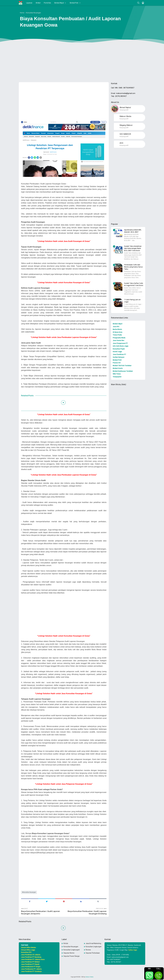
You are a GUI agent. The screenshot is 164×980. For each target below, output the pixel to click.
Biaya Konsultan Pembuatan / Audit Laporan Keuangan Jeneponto (40, 912)
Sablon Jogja (133, 950)
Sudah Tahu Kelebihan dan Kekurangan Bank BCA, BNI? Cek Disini (133, 248)
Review (88, 950)
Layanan (29, 3)
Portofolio (47, 3)
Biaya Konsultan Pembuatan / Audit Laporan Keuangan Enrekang (87, 912)
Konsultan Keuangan (29, 892)
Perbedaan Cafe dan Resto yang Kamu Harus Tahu (133, 267)
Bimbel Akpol (59, 3)
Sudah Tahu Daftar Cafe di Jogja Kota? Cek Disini (134, 284)
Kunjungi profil (124, 110)
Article (66, 943)
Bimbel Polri (74, 3)
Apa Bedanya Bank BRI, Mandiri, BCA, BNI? (133, 231)
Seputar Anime (69, 953)
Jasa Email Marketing (93, 943)
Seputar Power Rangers (72, 956)
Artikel (38, 3)
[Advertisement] (82, 63)
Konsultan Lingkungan (94, 947)
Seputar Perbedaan (93, 953)
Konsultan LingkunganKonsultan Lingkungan (72, 950)
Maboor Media (89, 977)
